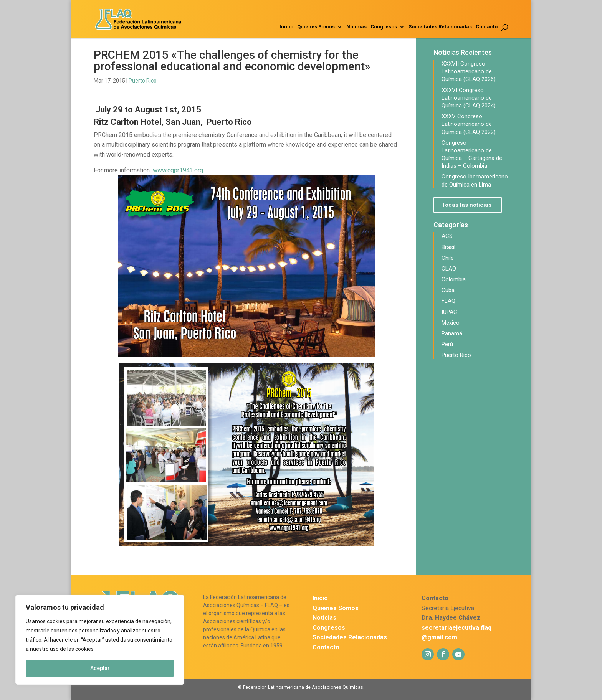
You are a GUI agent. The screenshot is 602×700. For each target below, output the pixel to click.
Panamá (452, 333)
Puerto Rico (143, 81)
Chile (448, 258)
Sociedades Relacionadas (440, 27)
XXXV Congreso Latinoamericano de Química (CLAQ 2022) (469, 124)
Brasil (448, 247)
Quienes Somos (316, 27)
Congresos (384, 27)
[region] (100, 640)
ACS (447, 236)
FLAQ (448, 301)
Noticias (356, 27)
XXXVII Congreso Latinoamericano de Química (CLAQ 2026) (469, 71)
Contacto (487, 27)
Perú (447, 344)
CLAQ (449, 269)
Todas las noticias (467, 205)
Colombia (454, 279)
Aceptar (100, 668)
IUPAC (449, 312)
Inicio (286, 27)
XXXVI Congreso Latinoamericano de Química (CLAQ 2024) (469, 98)
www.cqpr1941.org (178, 170)
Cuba (448, 290)
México (451, 323)
